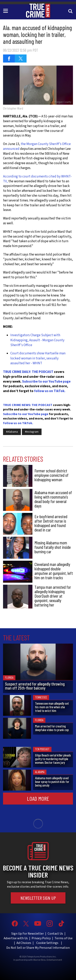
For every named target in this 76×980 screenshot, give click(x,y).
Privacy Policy (41, 938)
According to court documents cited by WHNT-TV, (37, 179)
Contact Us (55, 934)
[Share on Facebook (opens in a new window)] (9, 58)
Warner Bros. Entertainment (48, 960)
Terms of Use (64, 938)
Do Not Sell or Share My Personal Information (38, 948)
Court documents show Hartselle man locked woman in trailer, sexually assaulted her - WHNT (38, 358)
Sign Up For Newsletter (28, 934)
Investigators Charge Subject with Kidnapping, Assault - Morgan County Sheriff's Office (37, 340)
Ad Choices (24, 943)
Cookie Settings (47, 943)
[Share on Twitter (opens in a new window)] (21, 58)
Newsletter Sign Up (38, 898)
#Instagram (32, 432)
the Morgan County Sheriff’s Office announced (37, 146)
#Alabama (12, 432)
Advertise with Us (16, 938)
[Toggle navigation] (6, 10)
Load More (38, 798)
